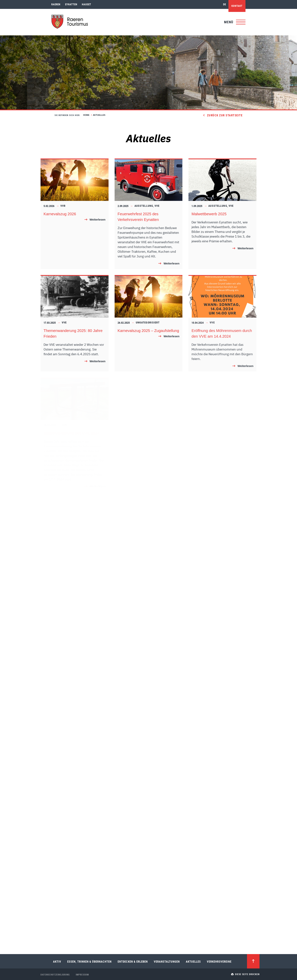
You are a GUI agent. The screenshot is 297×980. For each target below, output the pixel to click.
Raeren (56, 4)
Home (86, 115)
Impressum (82, 975)
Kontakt (237, 6)
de (225, 4)
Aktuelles (193, 961)
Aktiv (57, 961)
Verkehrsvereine (219, 961)
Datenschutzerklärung (55, 975)
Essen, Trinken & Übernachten (89, 961)
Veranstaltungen (167, 961)
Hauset (86, 4)
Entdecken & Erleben (133, 961)
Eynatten (71, 4)
